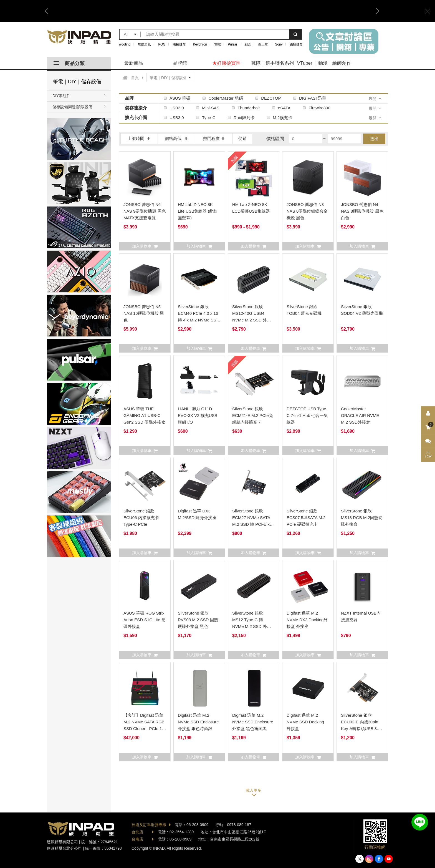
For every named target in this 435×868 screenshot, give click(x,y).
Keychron (200, 44)
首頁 (135, 78)
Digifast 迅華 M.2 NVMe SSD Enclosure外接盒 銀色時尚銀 (198, 722)
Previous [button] (48, 11)
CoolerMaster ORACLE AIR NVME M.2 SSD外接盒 (360, 415)
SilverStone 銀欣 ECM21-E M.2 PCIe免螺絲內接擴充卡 (253, 415)
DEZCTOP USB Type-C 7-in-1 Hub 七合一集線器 (307, 415)
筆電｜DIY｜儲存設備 (77, 82)
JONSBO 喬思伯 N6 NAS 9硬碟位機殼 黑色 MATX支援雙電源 (145, 211)
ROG (162, 44)
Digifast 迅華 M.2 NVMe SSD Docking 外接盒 (305, 722)
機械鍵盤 (179, 44)
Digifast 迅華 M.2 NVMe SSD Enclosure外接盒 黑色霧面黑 (253, 722)
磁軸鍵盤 (296, 44)
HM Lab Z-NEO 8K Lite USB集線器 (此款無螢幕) (198, 211)
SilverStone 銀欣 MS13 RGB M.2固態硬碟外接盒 (362, 518)
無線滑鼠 (144, 44)
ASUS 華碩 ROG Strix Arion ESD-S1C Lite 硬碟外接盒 (145, 620)
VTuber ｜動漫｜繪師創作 (324, 63)
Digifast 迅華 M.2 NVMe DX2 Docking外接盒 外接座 (307, 620)
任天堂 (263, 44)
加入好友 (420, 822)
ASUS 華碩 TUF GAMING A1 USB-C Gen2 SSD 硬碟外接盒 (144, 415)
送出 (374, 139)
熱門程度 (214, 138)
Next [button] (376, 11)
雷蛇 (217, 44)
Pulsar (232, 44)
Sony (279, 44)
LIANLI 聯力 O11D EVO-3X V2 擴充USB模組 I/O (198, 415)
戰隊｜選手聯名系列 (273, 63)
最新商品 (134, 63)
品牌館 (180, 63)
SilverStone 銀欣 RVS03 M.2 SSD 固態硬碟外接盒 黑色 (198, 620)
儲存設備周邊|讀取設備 (72, 107)
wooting (125, 44)
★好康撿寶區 (226, 63)
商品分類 (69, 63)
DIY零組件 (61, 96)
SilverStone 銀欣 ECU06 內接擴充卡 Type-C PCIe (141, 518)
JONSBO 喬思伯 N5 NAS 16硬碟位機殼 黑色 (144, 313)
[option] (212, 11)
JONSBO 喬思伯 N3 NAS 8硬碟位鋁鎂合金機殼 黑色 (307, 211)
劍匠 (248, 44)
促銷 (242, 138)
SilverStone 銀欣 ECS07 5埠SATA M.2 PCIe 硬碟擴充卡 (306, 518)
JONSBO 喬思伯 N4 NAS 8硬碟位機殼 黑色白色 (362, 211)
